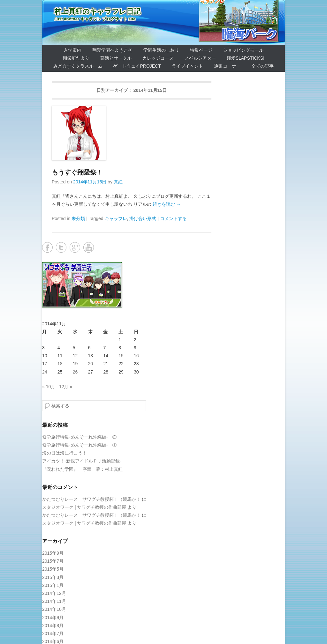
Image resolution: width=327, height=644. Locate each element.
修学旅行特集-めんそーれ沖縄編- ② (79, 437)
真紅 (118, 182)
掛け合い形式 (143, 218)
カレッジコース (158, 58)
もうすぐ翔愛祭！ (77, 172)
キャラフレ (116, 218)
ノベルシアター (200, 58)
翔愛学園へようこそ (112, 50)
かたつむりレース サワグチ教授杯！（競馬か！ (91, 499)
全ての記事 (262, 66)
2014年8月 (53, 625)
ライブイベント (187, 66)
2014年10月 (54, 609)
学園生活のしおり (161, 50)
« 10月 (49, 387)
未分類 (78, 218)
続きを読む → (167, 204)
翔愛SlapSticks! (246, 58)
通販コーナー (227, 66)
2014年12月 (54, 593)
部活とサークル (116, 58)
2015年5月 (53, 569)
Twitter (61, 247)
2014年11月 (54, 601)
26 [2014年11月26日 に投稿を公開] (75, 372)
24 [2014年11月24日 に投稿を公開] (45, 372)
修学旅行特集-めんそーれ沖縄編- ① (79, 445)
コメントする (173, 218)
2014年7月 (53, 633)
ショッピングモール (243, 50)
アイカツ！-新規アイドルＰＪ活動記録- (82, 461)
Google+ (75, 247)
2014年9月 (53, 618)
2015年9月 (53, 553)
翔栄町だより (76, 58)
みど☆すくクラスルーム (78, 66)
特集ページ (201, 50)
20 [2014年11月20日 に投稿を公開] (91, 364)
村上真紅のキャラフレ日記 (97, 11)
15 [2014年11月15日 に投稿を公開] (121, 356)
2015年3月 (53, 577)
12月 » (66, 387)
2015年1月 (53, 585)
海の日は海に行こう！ (65, 453)
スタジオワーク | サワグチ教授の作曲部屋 (84, 507)
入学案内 (72, 50)
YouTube (89, 247)
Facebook (47, 247)
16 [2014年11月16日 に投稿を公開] (136, 356)
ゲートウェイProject (137, 66)
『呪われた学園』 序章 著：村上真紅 (82, 469)
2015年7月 (53, 561)
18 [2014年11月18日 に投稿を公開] (60, 364)
